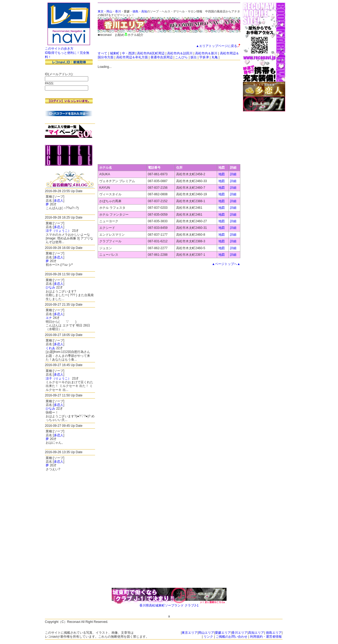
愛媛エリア (223, 633)
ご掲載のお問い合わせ (232, 637)
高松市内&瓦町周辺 (151, 53)
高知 (144, 11)
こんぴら (181, 57)
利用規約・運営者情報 (266, 637)
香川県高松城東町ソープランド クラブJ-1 (169, 605)
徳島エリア (274, 633)
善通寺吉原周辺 (162, 57)
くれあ (50, 348)
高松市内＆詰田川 (180, 53)
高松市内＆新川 (206, 53)
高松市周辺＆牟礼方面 (132, 57)
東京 (101, 11)
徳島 (135, 11)
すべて (102, 53)
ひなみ (50, 287)
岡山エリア (206, 633)
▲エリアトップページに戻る (218, 46)
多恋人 (59, 201)
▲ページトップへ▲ (226, 264)
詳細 (233, 174)
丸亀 (215, 57)
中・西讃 (128, 53)
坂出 (194, 57)
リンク (208, 637)
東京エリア (190, 633)
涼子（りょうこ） (58, 231)
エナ (49, 318)
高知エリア (256, 633)
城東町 (115, 53)
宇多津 (204, 57)
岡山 (109, 11)
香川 (118, 11)
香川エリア (240, 633)
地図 (222, 174)
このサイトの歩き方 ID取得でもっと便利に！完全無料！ (67, 53)
